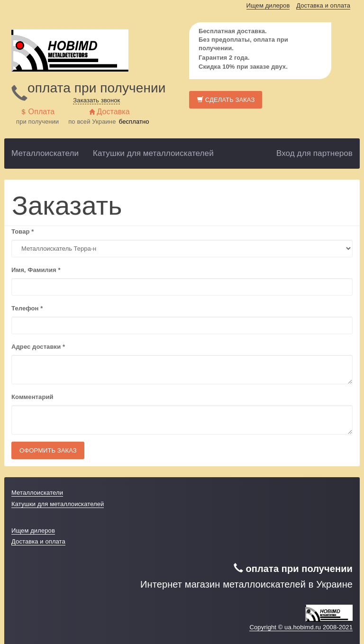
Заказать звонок (96, 100)
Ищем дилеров (268, 5)
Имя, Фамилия (36, 270)
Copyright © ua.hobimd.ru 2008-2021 (301, 627)
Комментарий (32, 397)
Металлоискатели (45, 153)
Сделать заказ (226, 100)
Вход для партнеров (314, 153)
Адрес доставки (38, 347)
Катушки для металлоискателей (153, 153)
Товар (23, 231)
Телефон (27, 308)
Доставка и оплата (323, 5)
